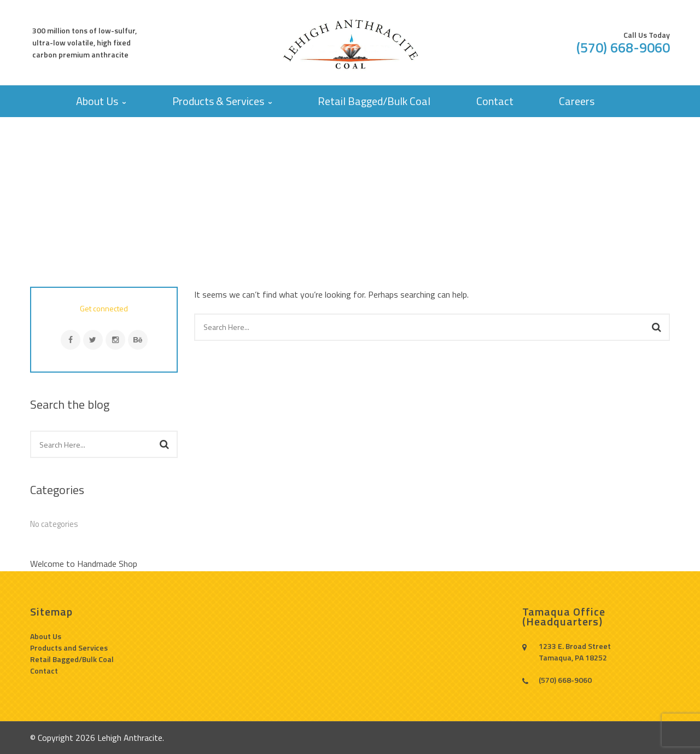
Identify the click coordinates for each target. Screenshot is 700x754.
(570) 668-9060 (623, 48)
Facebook (71, 340)
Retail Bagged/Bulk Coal (72, 659)
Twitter (93, 340)
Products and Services (69, 648)
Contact (44, 671)
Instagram (115, 340)
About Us (46, 636)
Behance (138, 340)
